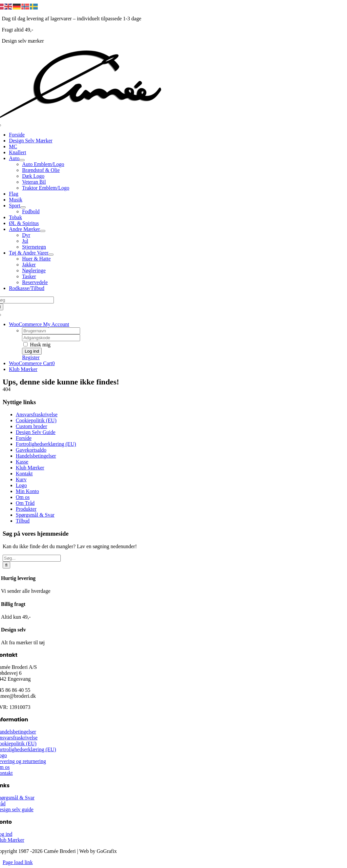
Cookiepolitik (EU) (36, 420)
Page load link (18, 862)
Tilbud (23, 521)
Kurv (21, 479)
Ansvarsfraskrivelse (37, 414)
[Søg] (6, 565)
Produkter (26, 509)
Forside (24, 438)
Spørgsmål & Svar (35, 515)
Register (31, 357)
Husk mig (37, 345)
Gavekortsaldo (31, 450)
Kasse (22, 462)
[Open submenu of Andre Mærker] (43, 231)
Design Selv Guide (36, 432)
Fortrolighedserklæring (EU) (46, 444)
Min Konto (27, 491)
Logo (21, 485)
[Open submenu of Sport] (23, 207)
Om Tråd (25, 503)
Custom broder (32, 426)
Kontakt (24, 474)
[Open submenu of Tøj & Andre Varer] (51, 255)
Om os (23, 497)
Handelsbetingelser (36, 456)
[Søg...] (32, 558)
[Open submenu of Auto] (22, 160)
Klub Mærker (30, 468)
